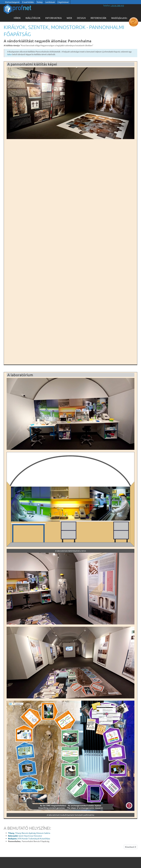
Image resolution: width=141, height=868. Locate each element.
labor (9, 54)
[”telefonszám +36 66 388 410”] (117, 5)
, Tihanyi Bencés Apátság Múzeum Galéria (29, 833)
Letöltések (50, 2)
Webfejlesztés (119, 18)
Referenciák (98, 18)
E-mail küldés (28, 2)
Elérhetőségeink (12, 2)
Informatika (53, 18)
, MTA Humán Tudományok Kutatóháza (29, 838)
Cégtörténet (63, 2)
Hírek (17, 18)
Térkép (40, 2)
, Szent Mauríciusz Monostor (25, 836)
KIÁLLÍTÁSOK (33, 18)
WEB (69, 18)
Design (81, 18)
